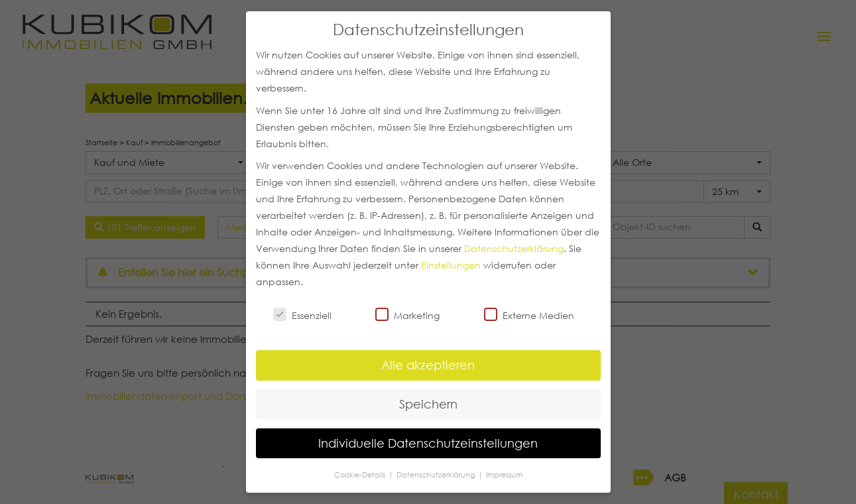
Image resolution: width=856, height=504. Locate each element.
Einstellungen (451, 265)
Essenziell (302, 315)
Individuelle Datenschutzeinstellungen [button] (428, 443)
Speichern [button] (428, 404)
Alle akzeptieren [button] (428, 365)
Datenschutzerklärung (514, 249)
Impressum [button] (504, 474)
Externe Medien (529, 315)
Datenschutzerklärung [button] (437, 474)
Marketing (407, 315)
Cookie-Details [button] (361, 474)
